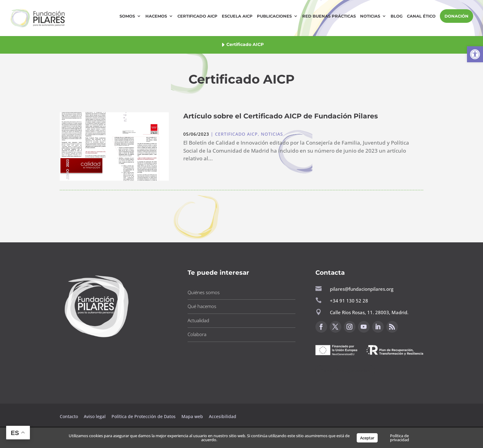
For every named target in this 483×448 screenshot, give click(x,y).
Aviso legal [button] (95, 416)
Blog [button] (397, 16)
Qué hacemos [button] (202, 306)
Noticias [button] (370, 16)
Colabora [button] (197, 334)
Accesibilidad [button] (223, 416)
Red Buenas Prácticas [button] (329, 16)
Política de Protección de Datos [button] (144, 416)
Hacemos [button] (156, 16)
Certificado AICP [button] (197, 16)
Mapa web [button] (192, 416)
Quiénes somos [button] (204, 292)
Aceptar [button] (367, 438)
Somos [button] (127, 16)
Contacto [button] (69, 416)
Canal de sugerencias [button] (345, 371)
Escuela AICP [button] (237, 16)
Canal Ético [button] (421, 16)
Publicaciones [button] (274, 16)
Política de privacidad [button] (400, 438)
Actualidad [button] (198, 320)
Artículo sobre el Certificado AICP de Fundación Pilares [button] (281, 116)
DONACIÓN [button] (457, 16)
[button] (475, 54)
